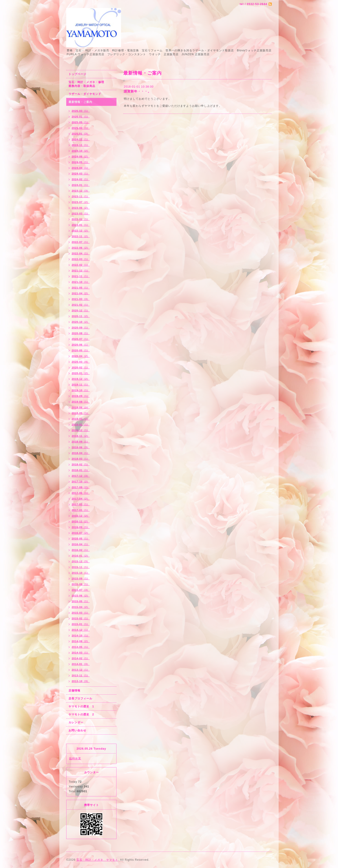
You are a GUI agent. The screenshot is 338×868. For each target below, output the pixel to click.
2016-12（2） (81, 516)
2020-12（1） (81, 310)
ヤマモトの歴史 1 (81, 706)
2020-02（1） (81, 368)
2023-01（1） (81, 225)
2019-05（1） (81, 413)
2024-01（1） (81, 185)
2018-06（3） (81, 447)
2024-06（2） (81, 156)
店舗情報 (74, 691)
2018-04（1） (81, 453)
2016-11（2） (81, 521)
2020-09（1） (81, 328)
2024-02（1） (81, 179)
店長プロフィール (80, 699)
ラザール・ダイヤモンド (85, 94)
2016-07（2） (81, 533)
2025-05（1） (81, 122)
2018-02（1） (81, 464)
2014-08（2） (81, 641)
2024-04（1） (81, 168)
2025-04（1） (81, 128)
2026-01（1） (81, 117)
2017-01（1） (81, 510)
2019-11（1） (81, 385)
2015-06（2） (81, 596)
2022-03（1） (81, 259)
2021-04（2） (81, 293)
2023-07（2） (81, 202)
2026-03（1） (81, 111)
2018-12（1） (81, 430)
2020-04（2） (81, 356)
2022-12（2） (81, 231)
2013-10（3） (81, 681)
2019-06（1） (81, 407)
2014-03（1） (81, 653)
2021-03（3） (81, 299)
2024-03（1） (81, 174)
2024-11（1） (81, 145)
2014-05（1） (81, 647)
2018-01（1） (81, 470)
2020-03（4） (81, 362)
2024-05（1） (81, 162)
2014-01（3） (81, 664)
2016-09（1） (81, 527)
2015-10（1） (81, 573)
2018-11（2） (81, 436)
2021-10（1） (81, 282)
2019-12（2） (81, 379)
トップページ (77, 74)
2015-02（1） (81, 618)
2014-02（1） (81, 658)
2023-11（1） (81, 196)
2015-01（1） (81, 624)
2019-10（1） (81, 390)
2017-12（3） (81, 476)
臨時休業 (75, 759)
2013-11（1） (81, 675)
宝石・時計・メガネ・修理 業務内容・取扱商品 (91, 84)
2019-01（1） (81, 425)
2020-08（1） (81, 333)
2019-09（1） (81, 396)
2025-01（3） (81, 134)
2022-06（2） (81, 248)
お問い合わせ (77, 730)
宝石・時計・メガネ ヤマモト (97, 860)
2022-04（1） (81, 253)
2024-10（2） (81, 151)
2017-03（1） (81, 504)
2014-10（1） (81, 636)
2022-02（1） (81, 265)
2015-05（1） (81, 601)
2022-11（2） (81, 236)
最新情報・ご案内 (80, 102)
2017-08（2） (81, 487)
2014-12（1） (81, 630)
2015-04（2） (81, 607)
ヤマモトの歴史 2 (81, 714)
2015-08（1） (81, 584)
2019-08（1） (81, 402)
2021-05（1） (81, 288)
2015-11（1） (81, 567)
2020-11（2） (81, 316)
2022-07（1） (81, 242)
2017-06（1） (81, 493)
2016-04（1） (81, 544)
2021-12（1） (81, 271)
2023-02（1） (81, 219)
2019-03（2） (81, 419)
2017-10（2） (81, 482)
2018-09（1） (81, 442)
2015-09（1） (81, 579)
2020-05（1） (81, 350)
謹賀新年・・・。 (137, 91)
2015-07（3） (81, 590)
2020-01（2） (81, 373)
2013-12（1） (81, 670)
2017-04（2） (81, 499)
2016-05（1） (81, 539)
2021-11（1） (81, 276)
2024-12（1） (81, 139)
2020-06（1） (81, 345)
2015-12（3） (81, 561)
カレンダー (76, 722)
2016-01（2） (81, 556)
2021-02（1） (81, 305)
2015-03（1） (81, 613)
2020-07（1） (81, 339)
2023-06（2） (81, 208)
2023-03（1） (81, 214)
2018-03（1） (81, 459)
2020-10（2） (81, 322)
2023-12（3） (81, 191)
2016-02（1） (81, 550)
